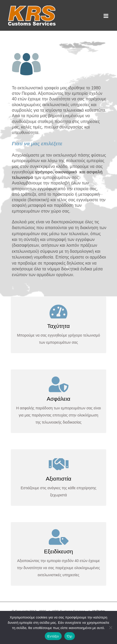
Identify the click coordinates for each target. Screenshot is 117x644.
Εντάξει (53, 636)
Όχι (70, 636)
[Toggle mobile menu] (106, 16)
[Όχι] (110, 627)
